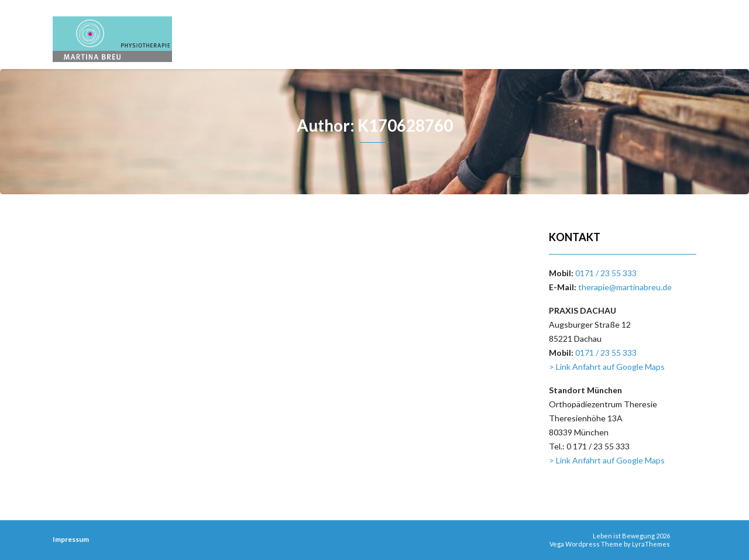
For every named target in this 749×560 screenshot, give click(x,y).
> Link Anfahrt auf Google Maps (607, 367)
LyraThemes (651, 544)
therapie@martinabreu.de (625, 287)
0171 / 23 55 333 (606, 273)
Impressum (71, 539)
